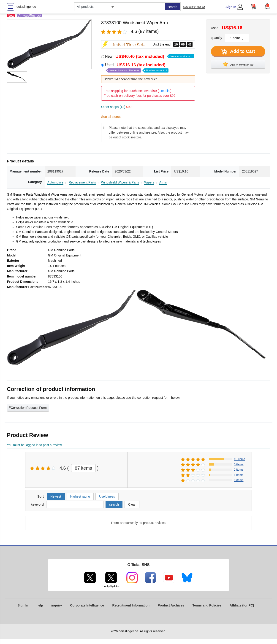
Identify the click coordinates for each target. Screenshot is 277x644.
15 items (240, 459)
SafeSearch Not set (194, 7)
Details (164, 91)
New (150, 56)
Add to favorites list (238, 64)
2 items (239, 470)
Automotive (55, 182)
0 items (239, 480)
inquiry (57, 605)
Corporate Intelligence (87, 605)
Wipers (149, 182)
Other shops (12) (118, 107)
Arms (163, 182)
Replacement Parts (82, 182)
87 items (84, 468)
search (172, 7)
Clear (132, 504)
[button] (267, 6)
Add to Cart (238, 52)
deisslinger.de (26, 7)
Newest (56, 496)
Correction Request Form (28, 407)
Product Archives (171, 605)
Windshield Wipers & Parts (120, 182)
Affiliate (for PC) (242, 605)
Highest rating (80, 496)
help (40, 605)
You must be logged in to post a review (34, 445)
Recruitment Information (131, 605)
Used (137, 68)
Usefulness (107, 496)
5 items (239, 464)
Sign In (231, 7)
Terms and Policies (207, 605)
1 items (239, 475)
